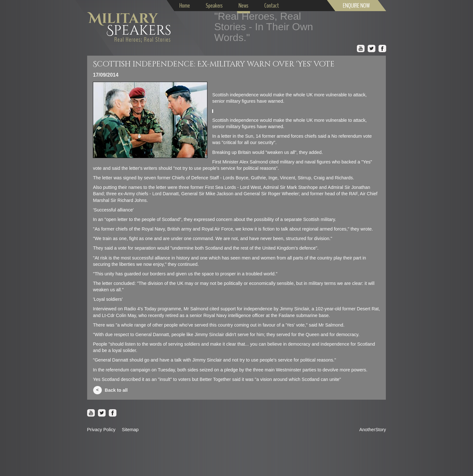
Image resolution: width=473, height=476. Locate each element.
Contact (272, 5)
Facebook (382, 49)
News (243, 5)
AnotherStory (373, 430)
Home (185, 5)
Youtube (361, 49)
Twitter (372, 49)
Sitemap (130, 430)
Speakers (214, 5)
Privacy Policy (101, 430)
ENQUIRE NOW (356, 5)
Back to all (116, 390)
